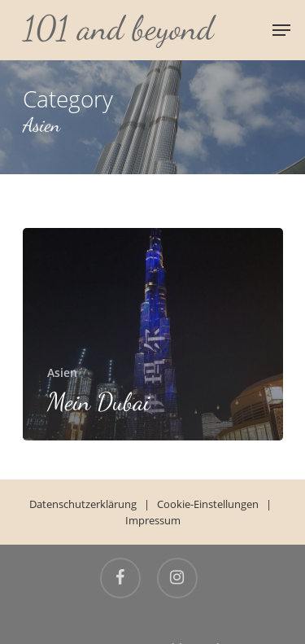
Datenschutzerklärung (83, 504)
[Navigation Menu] (281, 30)
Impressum (153, 520)
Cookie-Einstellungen (208, 504)
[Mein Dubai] (153, 334)
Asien (62, 372)
